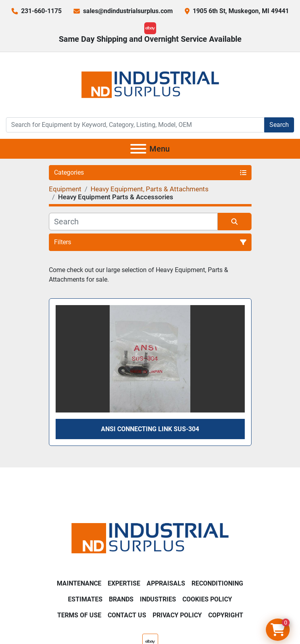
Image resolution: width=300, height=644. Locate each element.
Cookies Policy (207, 599)
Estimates (85, 599)
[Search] (135, 125)
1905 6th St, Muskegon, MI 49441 (241, 11)
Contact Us (127, 615)
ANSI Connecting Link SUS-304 (150, 429)
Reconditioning (217, 583)
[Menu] (138, 149)
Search (279, 125)
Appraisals (166, 583)
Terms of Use (79, 615)
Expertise (124, 583)
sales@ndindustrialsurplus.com (128, 11)
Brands (121, 599)
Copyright (226, 615)
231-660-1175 (41, 11)
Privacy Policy (177, 615)
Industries (158, 599)
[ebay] (150, 28)
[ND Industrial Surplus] (150, 538)
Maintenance (79, 583)
